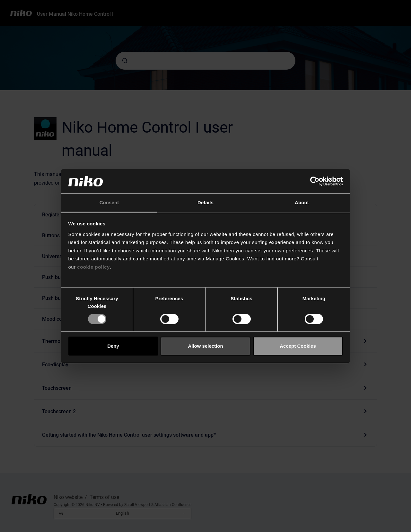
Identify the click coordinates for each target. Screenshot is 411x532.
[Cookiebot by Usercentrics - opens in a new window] (315, 181)
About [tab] (302, 203)
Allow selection (205, 346)
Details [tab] (205, 203)
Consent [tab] (109, 203)
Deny (113, 346)
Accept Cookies (298, 346)
